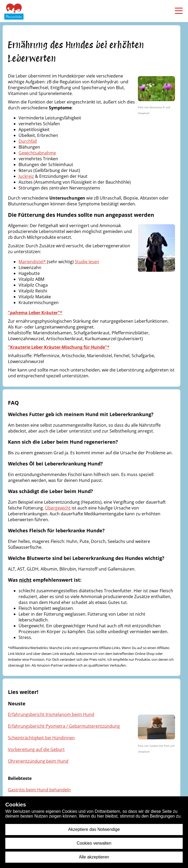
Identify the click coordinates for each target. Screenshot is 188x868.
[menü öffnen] (179, 11)
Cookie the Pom (159, 746)
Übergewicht (58, 508)
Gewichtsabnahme (37, 153)
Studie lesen (87, 262)
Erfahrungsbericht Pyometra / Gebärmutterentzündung (64, 726)
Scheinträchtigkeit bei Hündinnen (41, 738)
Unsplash (144, 113)
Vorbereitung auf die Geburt (36, 749)
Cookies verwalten (94, 843)
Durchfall (28, 141)
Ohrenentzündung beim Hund (38, 761)
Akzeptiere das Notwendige (94, 829)
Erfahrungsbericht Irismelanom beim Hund (51, 714)
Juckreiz (26, 176)
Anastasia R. (157, 107)
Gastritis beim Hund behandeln (39, 790)
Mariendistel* (33, 262)
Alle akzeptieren (94, 857)
